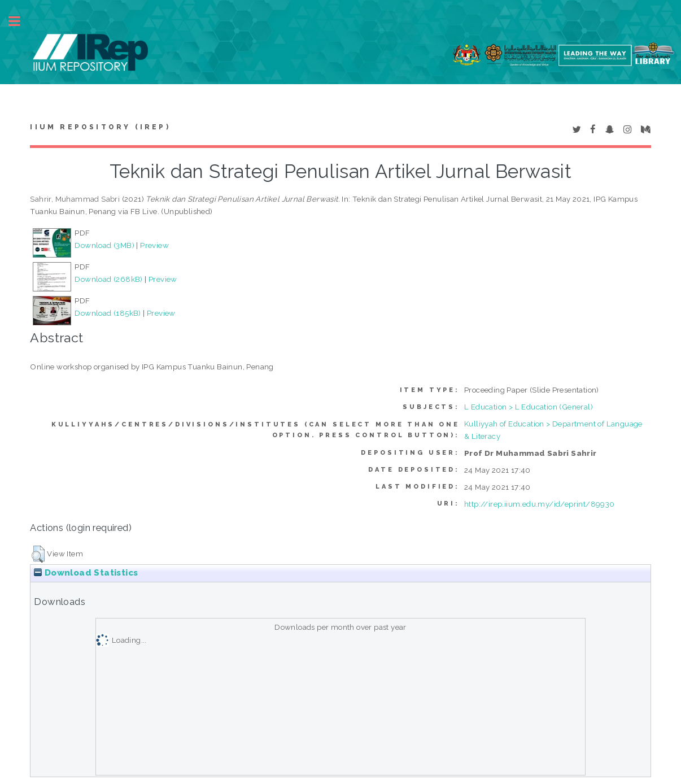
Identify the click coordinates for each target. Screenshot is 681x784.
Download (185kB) (108, 313)
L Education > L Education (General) (529, 407)
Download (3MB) (104, 245)
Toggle (20, 21)
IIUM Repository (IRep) (100, 127)
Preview (154, 245)
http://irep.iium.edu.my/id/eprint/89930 (540, 504)
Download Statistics (86, 573)
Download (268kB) (108, 279)
